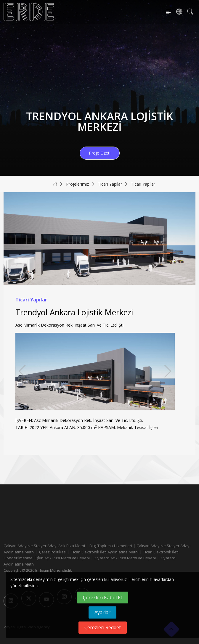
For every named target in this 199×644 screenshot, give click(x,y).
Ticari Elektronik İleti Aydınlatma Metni (105, 552)
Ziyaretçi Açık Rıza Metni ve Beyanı (125, 558)
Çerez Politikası (53, 552)
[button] (168, 371)
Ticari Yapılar (110, 184)
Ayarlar (102, 612)
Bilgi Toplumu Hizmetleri (111, 546)
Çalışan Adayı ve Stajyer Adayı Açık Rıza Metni (44, 546)
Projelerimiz (77, 184)
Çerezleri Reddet (103, 627)
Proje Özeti (100, 153)
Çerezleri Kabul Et (103, 598)
